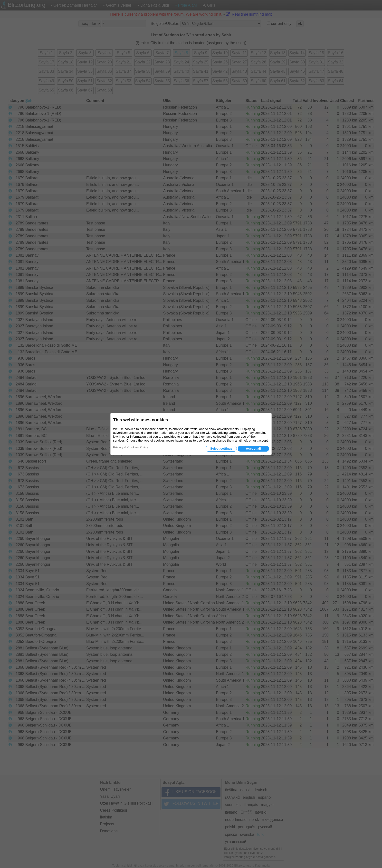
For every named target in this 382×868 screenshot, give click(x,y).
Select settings (221, 449)
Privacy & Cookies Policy (131, 447)
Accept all (253, 449)
